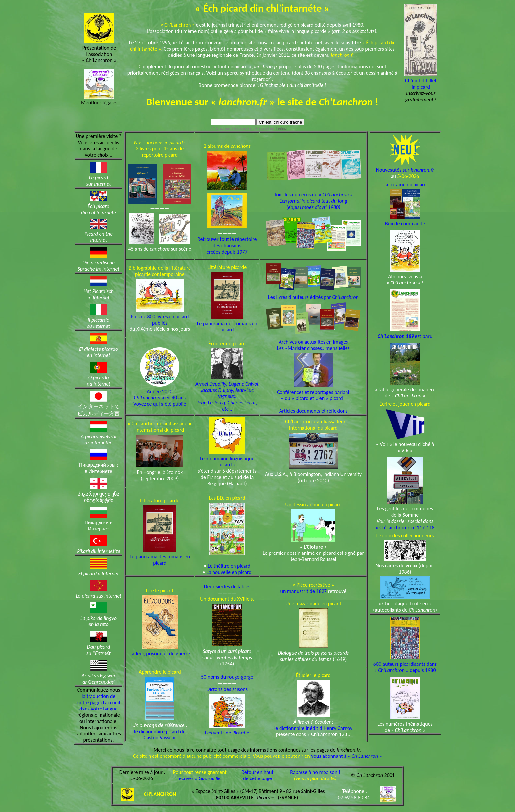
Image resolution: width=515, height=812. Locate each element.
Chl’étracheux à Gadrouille (230, 129)
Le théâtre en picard (229, 566)
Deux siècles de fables (227, 586)
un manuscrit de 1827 (304, 591)
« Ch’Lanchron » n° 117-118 (405, 527)
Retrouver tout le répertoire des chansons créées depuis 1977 (227, 246)
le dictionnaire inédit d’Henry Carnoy (313, 728)
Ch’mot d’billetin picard (421, 84)
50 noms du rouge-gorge (227, 677)
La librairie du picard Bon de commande (405, 204)
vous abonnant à (347, 756)
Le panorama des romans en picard (227, 327)
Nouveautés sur (405, 170)
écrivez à (200, 778)
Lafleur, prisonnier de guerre (160, 654)
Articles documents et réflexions (313, 411)
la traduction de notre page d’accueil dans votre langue (99, 702)
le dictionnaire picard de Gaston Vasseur (160, 734)
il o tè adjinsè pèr (268, 129)
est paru (405, 336)
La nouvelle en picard (229, 572)
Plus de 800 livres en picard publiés (160, 320)
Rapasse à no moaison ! (315, 772)
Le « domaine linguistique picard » (227, 462)
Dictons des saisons (227, 689)
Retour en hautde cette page (257, 775)
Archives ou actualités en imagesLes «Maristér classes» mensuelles (313, 345)
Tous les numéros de (313, 196)
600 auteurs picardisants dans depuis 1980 (405, 667)
